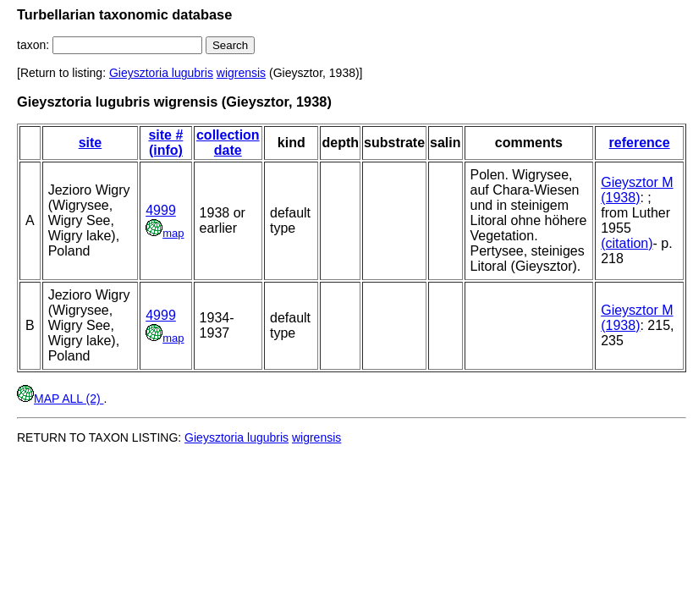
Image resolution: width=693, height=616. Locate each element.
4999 (161, 210)
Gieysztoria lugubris (161, 73)
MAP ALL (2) (60, 399)
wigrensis (241, 73)
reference (640, 143)
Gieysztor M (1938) (637, 190)
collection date (228, 143)
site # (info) (165, 143)
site (91, 143)
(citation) (627, 243)
